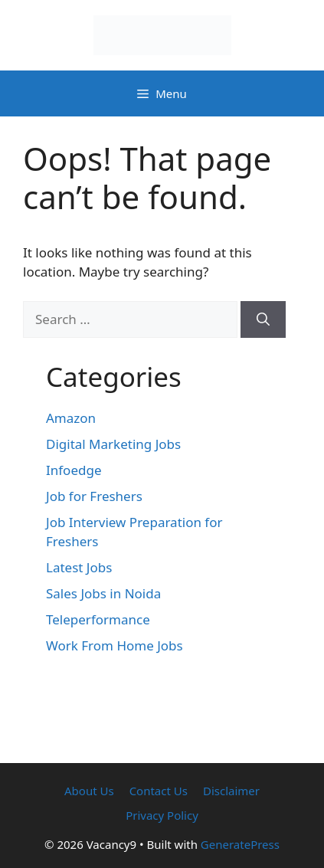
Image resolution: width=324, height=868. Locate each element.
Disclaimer (231, 791)
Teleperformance (98, 619)
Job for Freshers (94, 496)
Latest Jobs (79, 567)
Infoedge (74, 470)
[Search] (263, 319)
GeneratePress (240, 844)
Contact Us (159, 791)
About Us (89, 791)
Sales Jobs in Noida (103, 593)
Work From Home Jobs (115, 645)
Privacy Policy (162, 815)
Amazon (71, 418)
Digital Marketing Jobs (113, 444)
